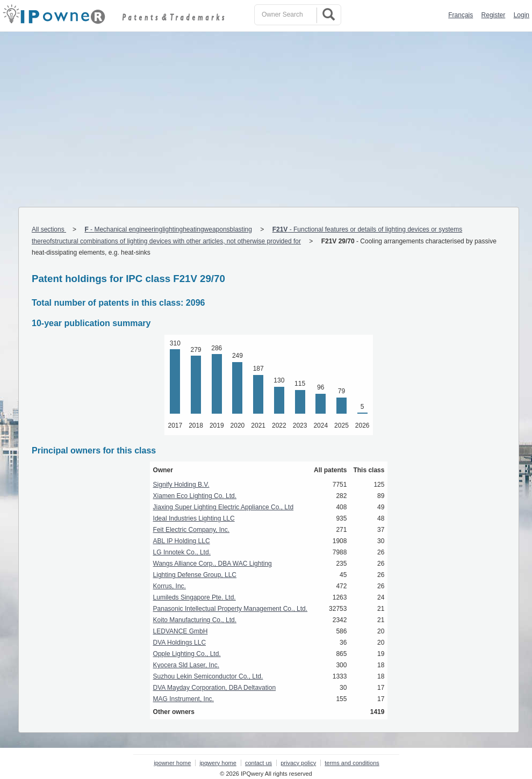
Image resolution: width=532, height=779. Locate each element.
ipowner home (172, 763)
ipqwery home (218, 763)
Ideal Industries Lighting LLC (194, 518)
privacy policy (298, 763)
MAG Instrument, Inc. (184, 699)
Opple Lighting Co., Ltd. (187, 654)
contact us (258, 763)
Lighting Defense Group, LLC (195, 575)
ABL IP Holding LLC (182, 541)
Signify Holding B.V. (181, 485)
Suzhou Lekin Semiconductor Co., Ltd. (208, 676)
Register (494, 15)
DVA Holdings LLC (180, 643)
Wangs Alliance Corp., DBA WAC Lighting (213, 564)
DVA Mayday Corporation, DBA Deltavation (215, 688)
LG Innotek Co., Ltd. (182, 552)
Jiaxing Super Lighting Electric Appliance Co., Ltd (224, 507)
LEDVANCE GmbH (181, 631)
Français (461, 15)
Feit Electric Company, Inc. (192, 530)
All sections (49, 229)
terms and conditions (352, 763)
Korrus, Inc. (170, 586)
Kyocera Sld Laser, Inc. (186, 665)
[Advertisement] (266, 112)
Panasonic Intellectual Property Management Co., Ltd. (231, 609)
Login (522, 15)
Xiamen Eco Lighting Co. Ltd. (195, 496)
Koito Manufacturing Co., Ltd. (195, 620)
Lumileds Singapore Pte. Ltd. (195, 597)
